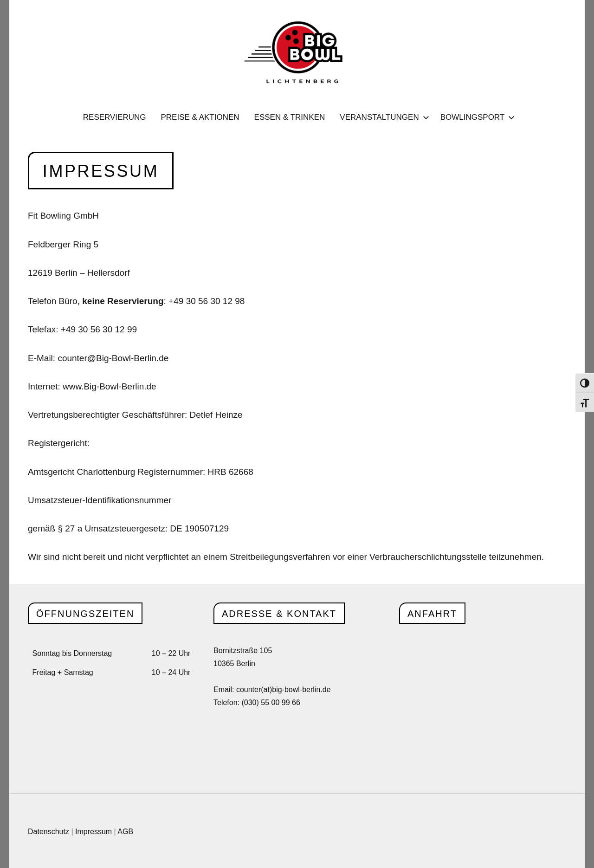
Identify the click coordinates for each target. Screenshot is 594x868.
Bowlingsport (476, 117)
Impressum (94, 832)
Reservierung (115, 117)
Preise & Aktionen (200, 117)
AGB (125, 832)
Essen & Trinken (290, 117)
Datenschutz (48, 832)
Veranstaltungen (382, 117)
